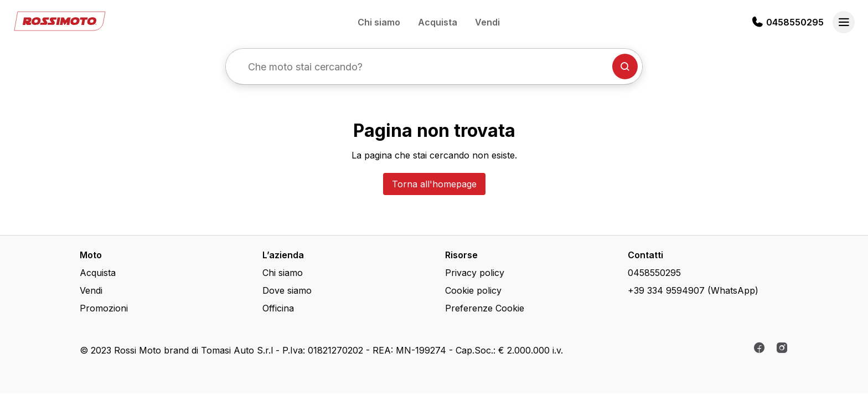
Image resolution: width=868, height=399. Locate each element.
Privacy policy (475, 273)
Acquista (438, 22)
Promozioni (104, 308)
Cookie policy (473, 290)
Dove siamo (287, 290)
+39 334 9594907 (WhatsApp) (693, 290)
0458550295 (795, 22)
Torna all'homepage (434, 184)
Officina (278, 308)
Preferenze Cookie (485, 308)
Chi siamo (379, 22)
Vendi (487, 22)
